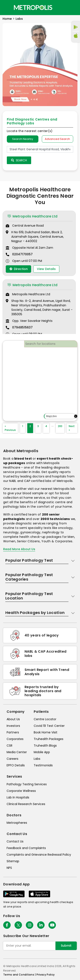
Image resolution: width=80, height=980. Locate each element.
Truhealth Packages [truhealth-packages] (49, 739)
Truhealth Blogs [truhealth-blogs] (45, 746)
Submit (66, 946)
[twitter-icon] (18, 925)
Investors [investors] (13, 726)
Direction (19, 269)
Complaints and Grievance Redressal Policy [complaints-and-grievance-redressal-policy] (39, 855)
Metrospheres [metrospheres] (17, 823)
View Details (46, 269)
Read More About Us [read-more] (19, 549)
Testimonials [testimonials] (43, 765)
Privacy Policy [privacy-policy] (46, 975)
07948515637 (22, 327)
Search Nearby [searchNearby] (23, 139)
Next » (72, 428)
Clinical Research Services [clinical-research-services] (26, 804)
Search (19, 160)
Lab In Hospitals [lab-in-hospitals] (18, 797)
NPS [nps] (9, 868)
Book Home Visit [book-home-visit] (46, 732)
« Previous (10, 428)
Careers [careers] (12, 759)
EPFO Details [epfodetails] (16, 765)
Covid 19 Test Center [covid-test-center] (49, 726)
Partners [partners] (13, 732)
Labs (19, 19)
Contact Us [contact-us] (15, 841)
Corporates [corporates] (15, 739)
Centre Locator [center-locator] (45, 719)
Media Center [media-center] (17, 752)
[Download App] (14, 894)
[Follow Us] (7, 925)
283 (60, 426)
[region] (40, 381)
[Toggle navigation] (7, 7)
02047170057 (22, 254)
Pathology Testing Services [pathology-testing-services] (27, 784)
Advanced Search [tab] (57, 139)
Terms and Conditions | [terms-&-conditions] (20, 975)
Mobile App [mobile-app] (42, 752)
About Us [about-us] (13, 719)
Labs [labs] (37, 759)
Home (7, 19)
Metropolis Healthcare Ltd (32, 216)
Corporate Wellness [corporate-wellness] (21, 791)
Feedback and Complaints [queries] (26, 848)
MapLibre (51, 416)
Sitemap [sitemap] (13, 861)
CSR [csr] (9, 746)
